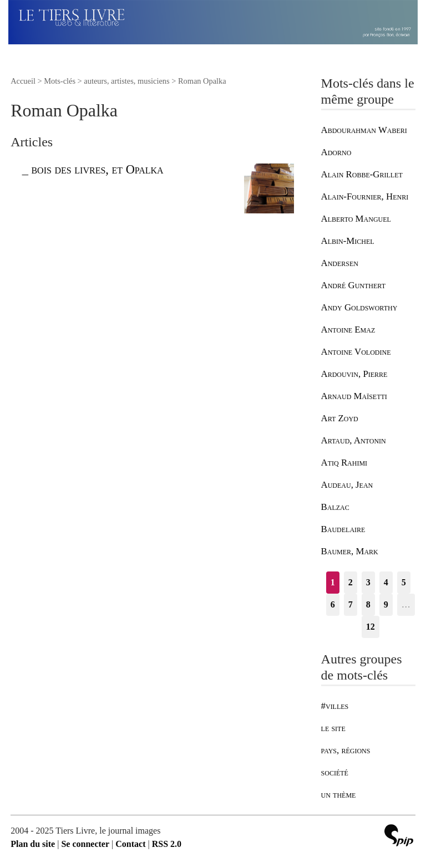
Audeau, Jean (347, 485)
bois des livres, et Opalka (97, 169)
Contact (130, 844)
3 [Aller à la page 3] (368, 582)
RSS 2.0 (167, 844)
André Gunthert (353, 285)
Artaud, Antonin (354, 440)
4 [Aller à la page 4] (386, 582)
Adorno (336, 152)
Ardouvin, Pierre (354, 374)
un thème (339, 795)
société (335, 772)
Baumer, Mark (350, 551)
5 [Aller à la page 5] (404, 582)
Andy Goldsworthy (359, 307)
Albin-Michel (348, 241)
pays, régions (346, 750)
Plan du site (33, 844)
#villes (335, 706)
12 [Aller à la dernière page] (371, 627)
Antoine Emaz (348, 330)
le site (333, 728)
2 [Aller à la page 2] (351, 582)
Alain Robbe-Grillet (362, 174)
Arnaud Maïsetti (354, 396)
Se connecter (85, 844)
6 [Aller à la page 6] (333, 604)
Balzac (335, 507)
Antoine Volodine (356, 352)
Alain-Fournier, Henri (365, 196)
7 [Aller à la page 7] (351, 604)
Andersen (340, 263)
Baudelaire (343, 529)
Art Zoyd (340, 418)
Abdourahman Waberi (364, 130)
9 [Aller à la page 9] (386, 604)
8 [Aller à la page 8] (368, 604)
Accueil (23, 81)
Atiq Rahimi (344, 463)
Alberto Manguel (356, 219)
